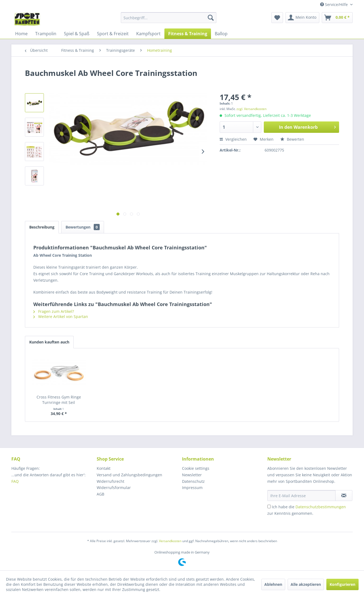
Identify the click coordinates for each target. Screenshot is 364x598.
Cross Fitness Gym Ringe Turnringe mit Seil (59, 400)
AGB (100, 494)
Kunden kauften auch (49, 342)
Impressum (192, 488)
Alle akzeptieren (306, 584)
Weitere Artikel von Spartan (61, 316)
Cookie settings (196, 468)
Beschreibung (42, 227)
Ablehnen (273, 584)
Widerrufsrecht (110, 481)
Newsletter (192, 475)
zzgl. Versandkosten (251, 109)
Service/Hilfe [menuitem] (334, 4)
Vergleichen (233, 139)
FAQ (16, 481)
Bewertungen (83, 227)
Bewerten (292, 139)
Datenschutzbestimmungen (321, 507)
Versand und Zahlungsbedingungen (129, 475)
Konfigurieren (342, 584)
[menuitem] (169, 18)
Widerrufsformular (114, 488)
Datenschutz (193, 481)
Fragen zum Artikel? (54, 311)
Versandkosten (170, 541)
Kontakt (104, 468)
